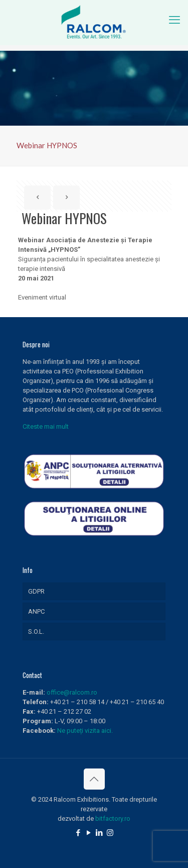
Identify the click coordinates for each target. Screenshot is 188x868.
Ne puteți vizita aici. (85, 731)
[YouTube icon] (89, 833)
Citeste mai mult (46, 426)
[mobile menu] (174, 20)
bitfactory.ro (113, 818)
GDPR (36, 591)
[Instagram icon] (110, 833)
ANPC (36, 611)
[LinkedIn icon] (100, 833)
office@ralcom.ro (72, 692)
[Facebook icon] (78, 833)
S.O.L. (36, 632)
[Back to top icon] (94, 779)
